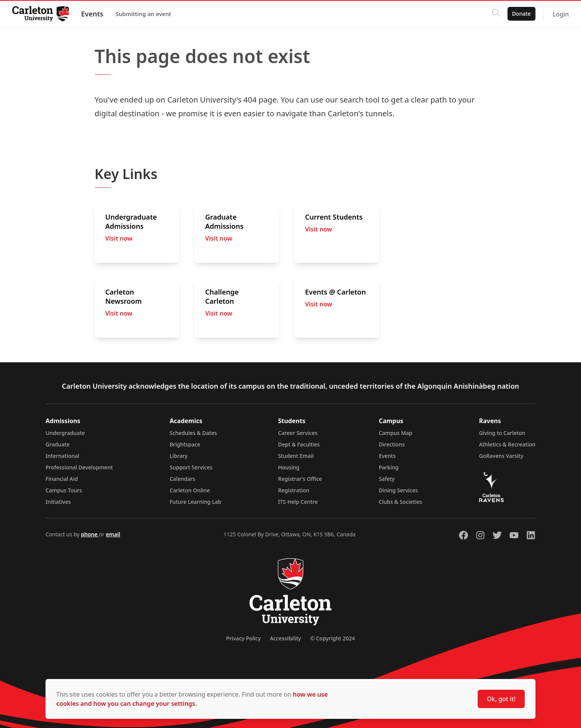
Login (561, 14)
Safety (387, 479)
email (113, 534)
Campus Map (396, 433)
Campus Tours (64, 490)
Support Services (191, 467)
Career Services (298, 433)
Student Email (296, 456)
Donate (521, 14)
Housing (289, 467)
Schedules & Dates (193, 433)
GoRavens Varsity (501, 456)
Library (179, 456)
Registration (294, 490)
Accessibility (285, 638)
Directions (392, 444)
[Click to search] (496, 14)
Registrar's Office (300, 479)
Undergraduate (65, 433)
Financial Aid (62, 479)
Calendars (182, 479)
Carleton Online (190, 490)
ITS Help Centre (298, 502)
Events (92, 14)
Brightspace (185, 444)
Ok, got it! (501, 699)
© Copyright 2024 (332, 638)
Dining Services (398, 490)
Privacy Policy (243, 638)
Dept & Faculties (299, 444)
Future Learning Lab (195, 502)
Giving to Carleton (502, 433)
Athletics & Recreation (507, 444)
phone (90, 534)
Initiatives (58, 502)
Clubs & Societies (401, 502)
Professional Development (79, 467)
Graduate (58, 444)
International (62, 456)
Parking (389, 467)
